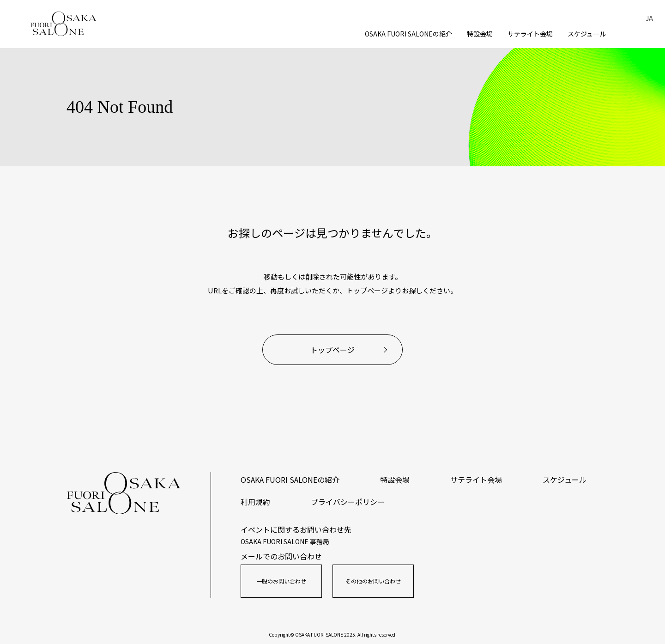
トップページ (332, 350)
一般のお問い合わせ (281, 581)
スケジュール (587, 34)
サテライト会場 (530, 34)
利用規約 (255, 502)
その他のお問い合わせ (373, 581)
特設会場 (480, 34)
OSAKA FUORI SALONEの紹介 (408, 34)
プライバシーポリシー (348, 502)
